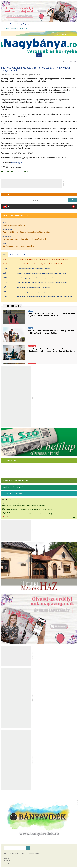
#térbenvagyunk (17, 163)
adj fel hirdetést (7, 517)
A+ (37, 75)
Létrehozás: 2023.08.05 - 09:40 (10, 75)
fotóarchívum (5, 24)
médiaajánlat (8, 863)
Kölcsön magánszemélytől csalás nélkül (15, 504)
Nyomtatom (32, 75)
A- (40, 75)
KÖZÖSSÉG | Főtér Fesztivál (13, 487)
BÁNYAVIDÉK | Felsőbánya (12, 494)
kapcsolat (7, 858)
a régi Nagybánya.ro (25, 24)
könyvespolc (14, 24)
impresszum (8, 856)
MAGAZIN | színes (9, 460)
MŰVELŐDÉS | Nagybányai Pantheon (16, 480)
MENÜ (39, 55)
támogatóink (8, 860)
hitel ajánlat (6, 513)
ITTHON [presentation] (24, 254)
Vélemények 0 (24, 75)
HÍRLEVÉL (6, 195)
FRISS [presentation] (5, 254)
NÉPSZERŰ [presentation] (14, 254)
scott (4, 508)
